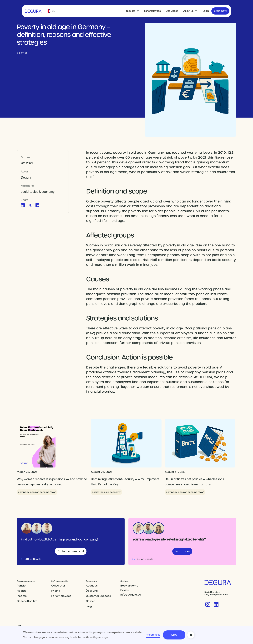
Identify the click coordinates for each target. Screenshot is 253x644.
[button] (51, 11)
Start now (220, 11)
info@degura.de (131, 595)
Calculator (58, 586)
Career (90, 601)
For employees (152, 11)
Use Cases (172, 11)
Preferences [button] (153, 635)
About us (92, 586)
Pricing (56, 591)
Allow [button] (174, 635)
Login (206, 11)
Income (22, 596)
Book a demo (129, 586)
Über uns (92, 591)
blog (89, 606)
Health (21, 591)
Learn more (182, 551)
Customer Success (98, 596)
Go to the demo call (71, 551)
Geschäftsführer (28, 601)
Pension (22, 586)
